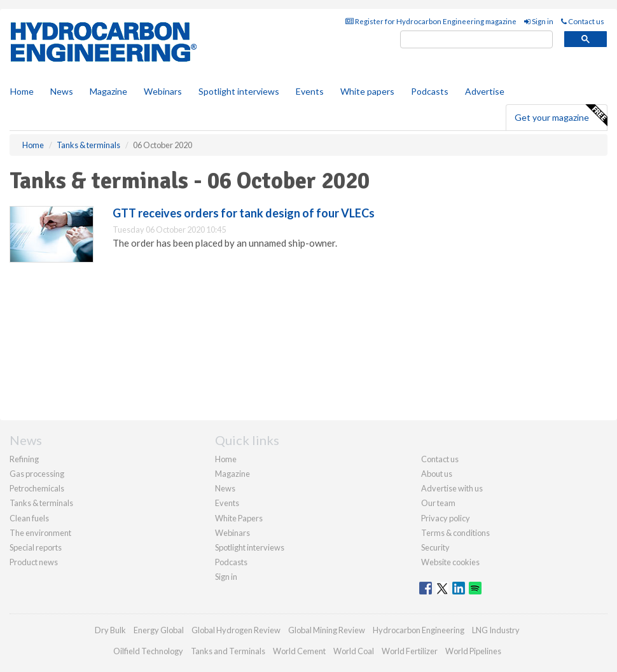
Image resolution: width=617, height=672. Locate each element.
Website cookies (450, 562)
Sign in (539, 21)
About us (437, 474)
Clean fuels (29, 518)
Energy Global (159, 630)
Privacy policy (446, 518)
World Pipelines (473, 651)
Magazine (108, 91)
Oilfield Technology (148, 651)
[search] (476, 40)
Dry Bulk (110, 630)
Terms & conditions (455, 533)
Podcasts (430, 91)
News (225, 488)
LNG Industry (496, 630)
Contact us (583, 21)
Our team (438, 503)
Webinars (163, 91)
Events (310, 91)
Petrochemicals (37, 488)
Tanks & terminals (41, 503)
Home (22, 91)
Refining (24, 459)
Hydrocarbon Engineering (419, 630)
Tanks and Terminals (228, 651)
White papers (367, 91)
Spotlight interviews (239, 91)
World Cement (299, 651)
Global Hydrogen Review (236, 630)
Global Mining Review (327, 630)
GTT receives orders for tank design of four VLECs (244, 213)
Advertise (485, 91)
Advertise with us (452, 488)
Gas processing (37, 474)
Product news (34, 562)
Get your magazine (561, 116)
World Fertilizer (410, 651)
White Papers (239, 518)
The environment (40, 533)
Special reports (36, 547)
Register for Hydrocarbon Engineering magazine (431, 21)
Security (435, 547)
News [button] (62, 91)
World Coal (354, 651)
